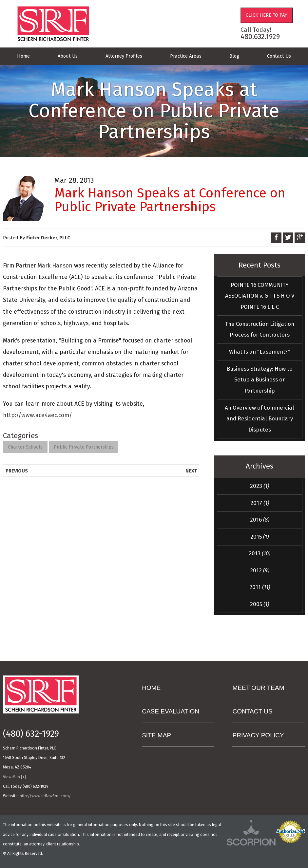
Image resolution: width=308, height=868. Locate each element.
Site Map (156, 735)
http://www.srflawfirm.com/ (45, 796)
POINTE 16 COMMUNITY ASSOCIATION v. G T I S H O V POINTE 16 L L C (260, 296)
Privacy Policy (258, 735)
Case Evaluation (171, 711)
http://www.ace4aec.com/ (38, 415)
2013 (260, 553)
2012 (260, 570)
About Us (68, 56)
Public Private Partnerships (84, 447)
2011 (260, 587)
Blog (234, 56)
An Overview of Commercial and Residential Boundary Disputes (260, 419)
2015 (260, 537)
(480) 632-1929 (31, 734)
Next (191, 471)
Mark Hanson (55, 266)
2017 (260, 503)
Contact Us (279, 56)
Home (23, 56)
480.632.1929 (260, 37)
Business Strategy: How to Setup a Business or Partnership (260, 380)
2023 (260, 486)
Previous (17, 471)
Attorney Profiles (124, 56)
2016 (260, 520)
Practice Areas (186, 56)
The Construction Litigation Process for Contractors (260, 329)
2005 (260, 604)
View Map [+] (14, 777)
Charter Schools (25, 447)
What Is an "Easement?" (260, 352)
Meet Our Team (258, 688)
